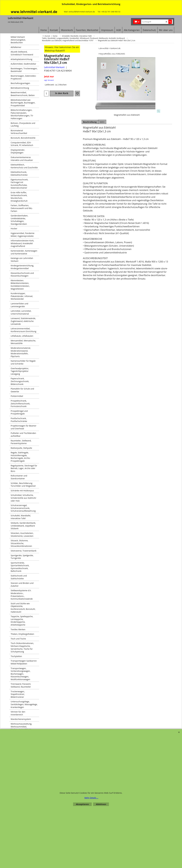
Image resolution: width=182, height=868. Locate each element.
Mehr (102, 122)
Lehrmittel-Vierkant (54, 67)
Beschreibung (90, 122)
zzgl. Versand (49, 80)
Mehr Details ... (91, 798)
